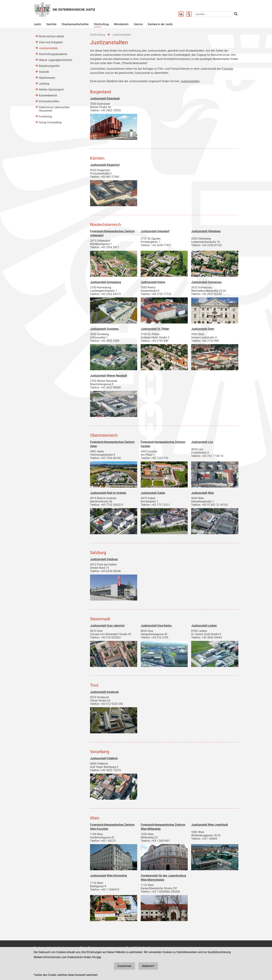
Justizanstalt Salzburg (104, 559)
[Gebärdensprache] (190, 14)
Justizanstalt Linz (202, 442)
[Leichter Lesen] (182, 14)
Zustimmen (124, 966)
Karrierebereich (48, 95)
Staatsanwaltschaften (75, 24)
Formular (228, 69)
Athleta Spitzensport (51, 90)
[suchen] (213, 14)
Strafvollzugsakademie (53, 54)
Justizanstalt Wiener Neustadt (108, 376)
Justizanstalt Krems (153, 282)
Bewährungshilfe (49, 66)
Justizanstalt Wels (202, 493)
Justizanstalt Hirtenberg (206, 231)
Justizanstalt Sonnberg (104, 329)
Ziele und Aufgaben (51, 42)
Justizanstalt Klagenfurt (105, 165)
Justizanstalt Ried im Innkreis (108, 493)
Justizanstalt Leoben (204, 626)
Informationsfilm (49, 101)
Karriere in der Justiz (160, 24)
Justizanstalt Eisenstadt (105, 99)
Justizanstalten (190, 81)
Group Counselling (50, 122)
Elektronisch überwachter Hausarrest (54, 109)
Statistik (44, 72)
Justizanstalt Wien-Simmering (108, 876)
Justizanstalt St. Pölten (155, 329)
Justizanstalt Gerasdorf (155, 231)
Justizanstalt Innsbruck (104, 692)
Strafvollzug (101, 24)
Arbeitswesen (47, 78)
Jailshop (44, 84)
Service (138, 24)
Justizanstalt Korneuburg (105, 282)
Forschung (45, 116)
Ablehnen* (148, 966)
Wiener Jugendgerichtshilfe (56, 60)
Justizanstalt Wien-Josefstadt (209, 825)
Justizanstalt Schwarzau (206, 282)
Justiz (37, 24)
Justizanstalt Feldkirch (104, 758)
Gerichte (51, 24)
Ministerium (121, 24)
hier (99, 957)
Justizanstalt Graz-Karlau (156, 626)
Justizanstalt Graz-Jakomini (107, 626)
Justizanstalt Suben (153, 493)
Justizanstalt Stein (203, 329)
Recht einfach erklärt (51, 36)
